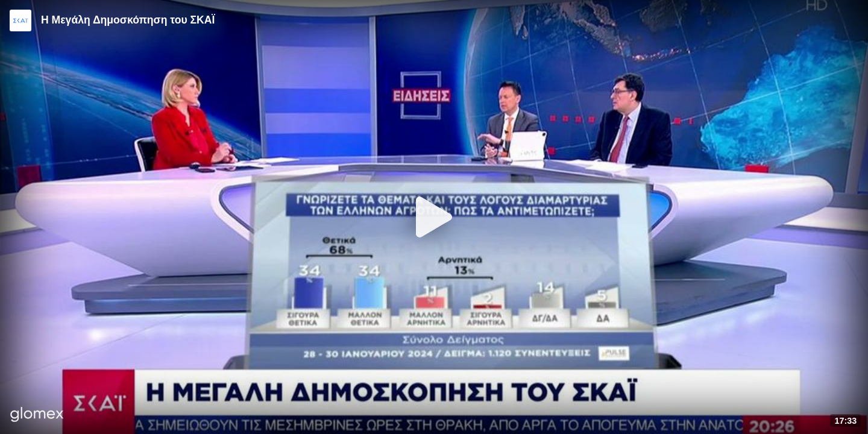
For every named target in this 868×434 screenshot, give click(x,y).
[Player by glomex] (37, 416)
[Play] (434, 217)
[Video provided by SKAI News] (20, 20)
